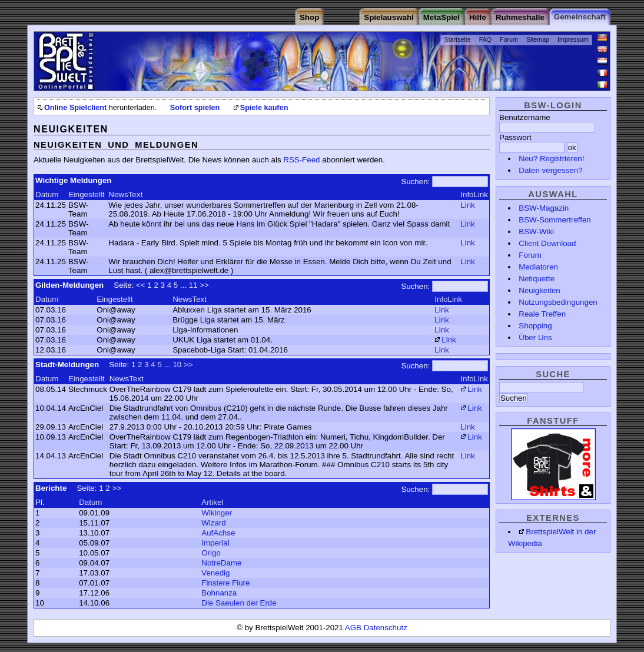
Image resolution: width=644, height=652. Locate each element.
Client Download (547, 243)
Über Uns (535, 337)
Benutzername (525, 117)
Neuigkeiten (539, 290)
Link (467, 205)
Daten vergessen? (550, 170)
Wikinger (217, 513)
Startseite (458, 39)
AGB (354, 628)
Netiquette (537, 279)
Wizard (213, 523)
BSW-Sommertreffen (555, 220)
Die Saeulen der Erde (239, 603)
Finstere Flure (225, 583)
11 (193, 285)
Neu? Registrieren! (551, 159)
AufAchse (218, 533)
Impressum (573, 39)
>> (204, 285)
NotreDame (221, 563)
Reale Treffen (542, 314)
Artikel (212, 502)
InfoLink (474, 194)
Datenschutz (386, 628)
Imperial (215, 543)
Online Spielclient (75, 108)
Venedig (215, 573)
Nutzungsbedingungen (558, 302)
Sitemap (538, 39)
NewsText (125, 194)
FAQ (485, 39)
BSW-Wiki (536, 232)
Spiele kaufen (264, 108)
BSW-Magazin (544, 208)
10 (177, 365)
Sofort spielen (195, 108)
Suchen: (415, 182)
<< (141, 285)
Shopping (535, 326)
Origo (211, 553)
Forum (509, 39)
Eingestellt (87, 194)
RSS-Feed (301, 160)
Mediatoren (538, 267)
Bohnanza (219, 593)
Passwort (515, 137)
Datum (47, 194)
